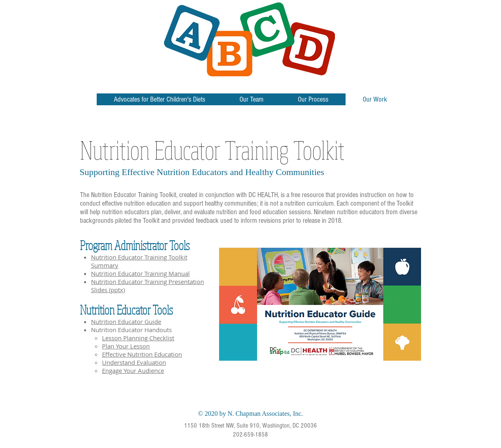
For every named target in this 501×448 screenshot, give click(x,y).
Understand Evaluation (134, 362)
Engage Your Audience (133, 370)
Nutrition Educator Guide (126, 322)
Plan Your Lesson (126, 346)
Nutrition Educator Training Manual (140, 273)
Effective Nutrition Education (142, 354)
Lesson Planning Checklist (138, 338)
